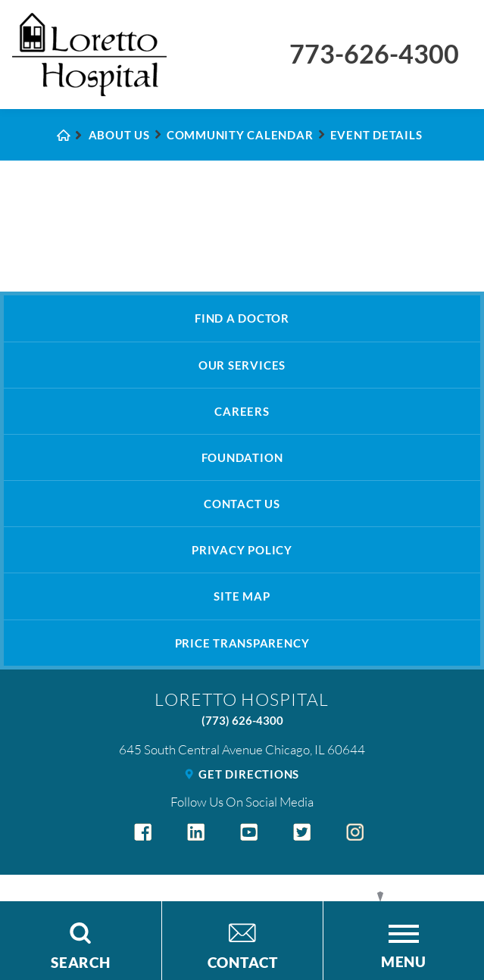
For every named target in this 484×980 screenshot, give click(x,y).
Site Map (242, 596)
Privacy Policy (242, 550)
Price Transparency (242, 643)
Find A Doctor (242, 318)
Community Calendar (240, 135)
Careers (242, 411)
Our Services (242, 365)
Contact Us (242, 504)
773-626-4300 (374, 54)
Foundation (242, 457)
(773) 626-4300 (242, 720)
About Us (119, 135)
